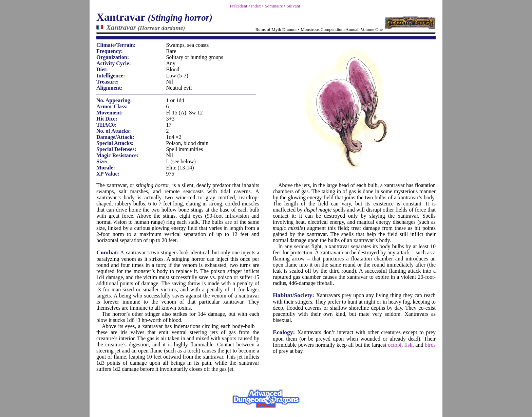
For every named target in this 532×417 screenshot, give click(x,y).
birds (430, 345)
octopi (395, 345)
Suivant (293, 6)
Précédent (238, 6)
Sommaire (274, 6)
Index (256, 6)
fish (408, 345)
